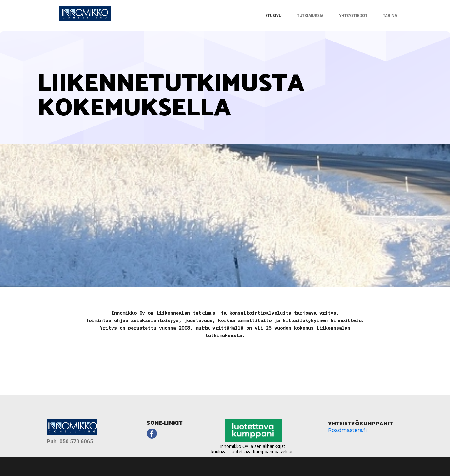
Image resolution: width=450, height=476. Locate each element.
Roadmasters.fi (347, 430)
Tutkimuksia (310, 15)
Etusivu (273, 15)
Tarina (390, 15)
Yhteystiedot (353, 15)
